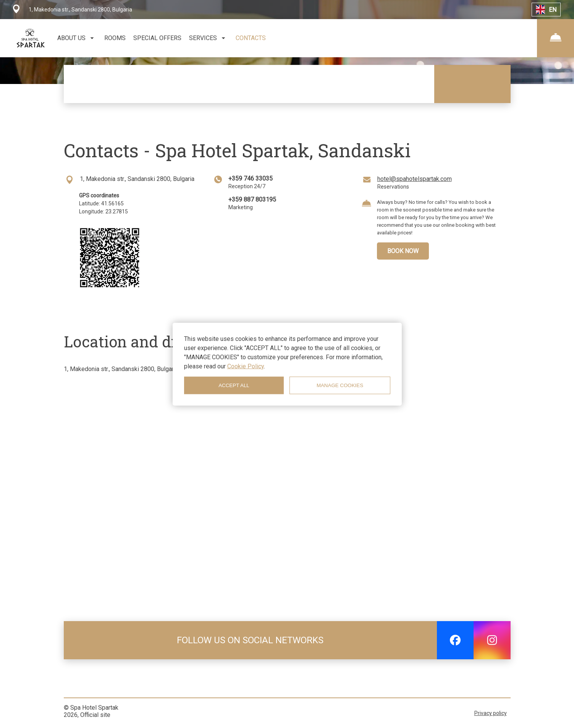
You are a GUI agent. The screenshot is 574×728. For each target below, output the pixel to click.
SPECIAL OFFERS (157, 38)
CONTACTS (251, 38)
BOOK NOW (403, 251)
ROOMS (115, 38)
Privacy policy (491, 713)
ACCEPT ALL (234, 385)
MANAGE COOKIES (340, 385)
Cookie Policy (246, 366)
